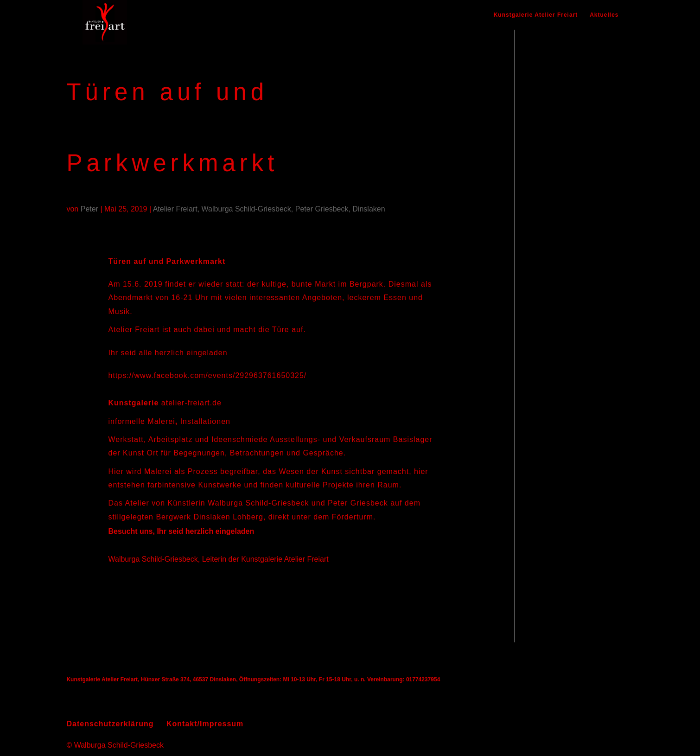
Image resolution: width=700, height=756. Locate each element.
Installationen (205, 421)
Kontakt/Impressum (205, 724)
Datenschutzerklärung (110, 724)
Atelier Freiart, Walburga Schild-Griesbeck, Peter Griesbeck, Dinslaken (269, 209)
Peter (89, 209)
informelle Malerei (142, 421)
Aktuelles (604, 15)
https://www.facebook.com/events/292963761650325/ (208, 375)
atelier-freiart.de (191, 403)
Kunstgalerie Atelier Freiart (536, 15)
